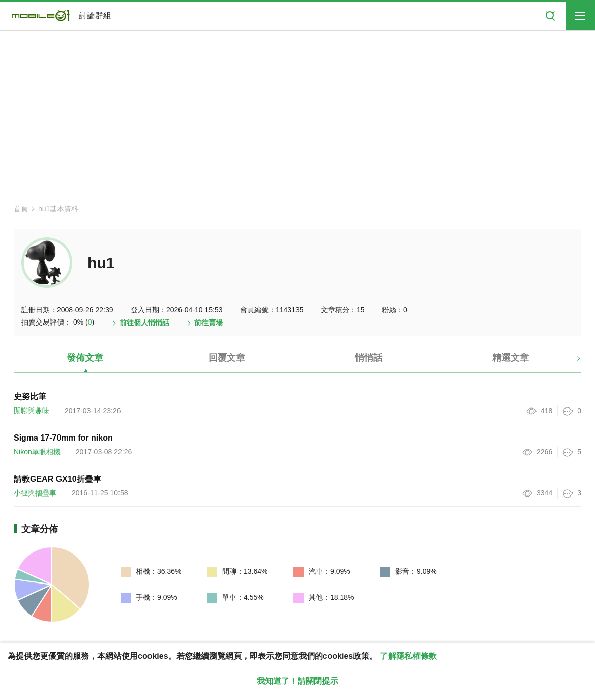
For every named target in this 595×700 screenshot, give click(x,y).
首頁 (21, 209)
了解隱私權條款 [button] (408, 656)
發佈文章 (85, 358)
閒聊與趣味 (32, 411)
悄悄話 (369, 358)
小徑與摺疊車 (35, 493)
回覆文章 (227, 358)
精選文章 (511, 358)
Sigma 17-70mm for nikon (63, 438)
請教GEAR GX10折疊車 (57, 479)
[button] (570, 362)
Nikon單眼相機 (37, 452)
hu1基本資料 (58, 209)
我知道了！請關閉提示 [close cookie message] (297, 681)
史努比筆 (30, 397)
